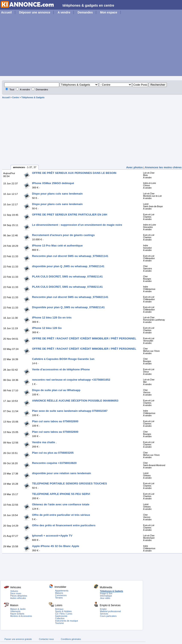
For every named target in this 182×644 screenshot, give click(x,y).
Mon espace (109, 12)
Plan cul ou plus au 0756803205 (53, 453)
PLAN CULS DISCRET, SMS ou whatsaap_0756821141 (67, 277)
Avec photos (135, 167)
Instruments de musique (67, 621)
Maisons (59, 593)
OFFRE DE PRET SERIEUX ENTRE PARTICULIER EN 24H (70, 215)
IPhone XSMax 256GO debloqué (53, 183)
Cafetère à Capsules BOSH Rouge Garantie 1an (63, 359)
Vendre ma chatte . (44, 442)
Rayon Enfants (17, 614)
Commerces (61, 595)
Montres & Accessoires (21, 616)
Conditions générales (71, 639)
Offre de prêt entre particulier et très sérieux (61, 515)
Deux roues (16, 593)
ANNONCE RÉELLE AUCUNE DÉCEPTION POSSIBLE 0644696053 (75, 401)
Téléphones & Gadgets (33, 98)
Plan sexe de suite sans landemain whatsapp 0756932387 (70, 411)
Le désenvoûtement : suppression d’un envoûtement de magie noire (77, 225)
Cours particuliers (108, 616)
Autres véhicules (18, 598)
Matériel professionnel (110, 611)
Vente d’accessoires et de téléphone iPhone (61, 369)
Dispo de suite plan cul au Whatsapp (56, 390)
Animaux (59, 609)
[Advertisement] (91, 46)
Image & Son (106, 593)
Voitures (14, 591)
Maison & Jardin (18, 609)
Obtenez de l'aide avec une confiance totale (61, 504)
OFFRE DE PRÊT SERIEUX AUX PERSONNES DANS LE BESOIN (74, 173)
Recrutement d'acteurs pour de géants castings (63, 235)
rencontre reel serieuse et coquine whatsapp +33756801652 (71, 380)
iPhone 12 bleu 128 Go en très (52, 318)
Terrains (59, 598)
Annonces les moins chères (163, 167)
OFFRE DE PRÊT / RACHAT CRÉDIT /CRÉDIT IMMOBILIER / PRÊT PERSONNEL (84, 338)
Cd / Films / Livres (64, 614)
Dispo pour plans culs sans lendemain (57, 194)
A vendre (64, 12)
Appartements (62, 591)
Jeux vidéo (105, 598)
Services (104, 614)
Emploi (103, 609)
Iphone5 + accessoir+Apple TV (52, 536)
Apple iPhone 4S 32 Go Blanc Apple (56, 546)
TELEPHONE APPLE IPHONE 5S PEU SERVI (61, 494)
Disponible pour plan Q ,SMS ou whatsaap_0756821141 (68, 307)
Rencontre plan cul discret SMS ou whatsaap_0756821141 (70, 256)
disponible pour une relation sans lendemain (62, 473)
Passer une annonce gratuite (18, 639)
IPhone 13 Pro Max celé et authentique (57, 246)
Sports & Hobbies (63, 611)
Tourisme (59, 623)
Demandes (85, 12)
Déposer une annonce (35, 12)
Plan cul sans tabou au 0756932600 (55, 421)
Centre (16, 98)
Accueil (6, 12)
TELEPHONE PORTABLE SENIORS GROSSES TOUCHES (70, 483)
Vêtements (15, 611)
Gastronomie (61, 616)
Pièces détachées (19, 596)
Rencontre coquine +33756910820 (54, 463)
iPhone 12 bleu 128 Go (47, 328)
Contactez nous (46, 639)
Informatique (106, 596)
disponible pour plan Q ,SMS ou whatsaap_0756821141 (68, 266)
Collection (60, 618)
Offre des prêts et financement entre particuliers (64, 525)
